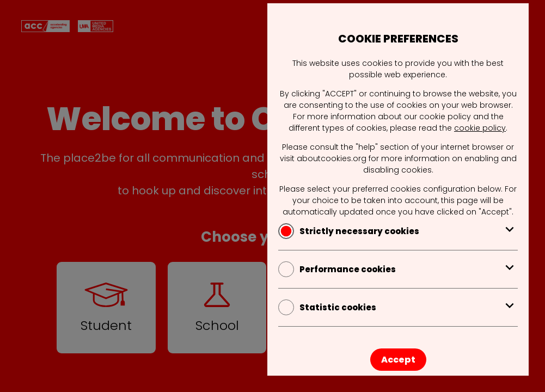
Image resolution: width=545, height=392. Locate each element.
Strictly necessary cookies (398, 231)
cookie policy (480, 128)
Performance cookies (398, 269)
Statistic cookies (398, 307)
